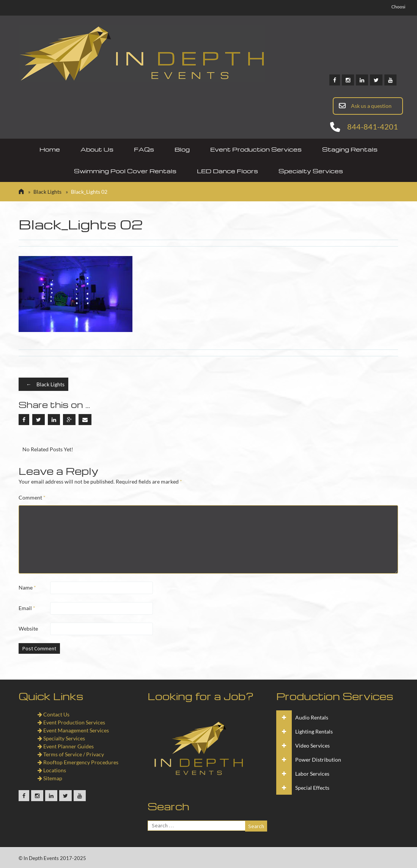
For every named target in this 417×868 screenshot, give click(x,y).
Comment (32, 497)
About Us (97, 149)
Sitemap (50, 778)
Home (50, 149)
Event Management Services (73, 730)
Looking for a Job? (201, 696)
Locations (52, 770)
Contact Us (54, 714)
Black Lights (47, 192)
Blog (182, 149)
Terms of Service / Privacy (71, 754)
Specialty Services (311, 171)
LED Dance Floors (227, 171)
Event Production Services (256, 149)
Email (27, 608)
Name (27, 587)
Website (28, 628)
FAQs (144, 149)
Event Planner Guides (66, 746)
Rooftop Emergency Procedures (78, 762)
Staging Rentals (350, 149)
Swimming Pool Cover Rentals (125, 171)
